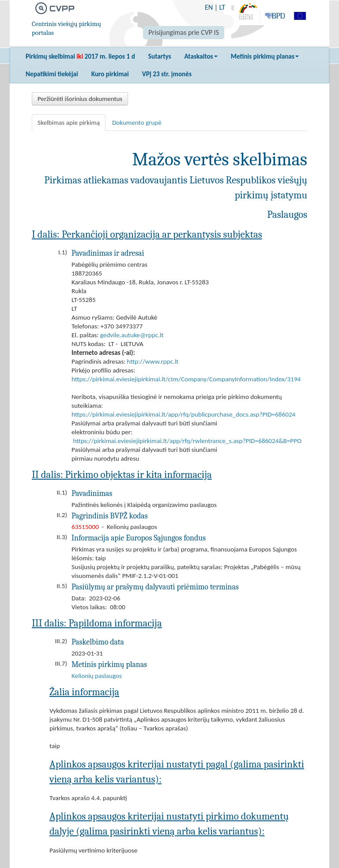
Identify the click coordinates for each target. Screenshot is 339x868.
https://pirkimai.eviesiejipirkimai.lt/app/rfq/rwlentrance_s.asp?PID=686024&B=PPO (187, 441)
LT (222, 7)
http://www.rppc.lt (153, 361)
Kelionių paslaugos (97, 676)
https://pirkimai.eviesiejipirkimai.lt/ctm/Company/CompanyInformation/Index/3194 (186, 379)
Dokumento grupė (137, 123)
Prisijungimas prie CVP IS (184, 32)
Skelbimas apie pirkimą (69, 123)
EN (209, 7)
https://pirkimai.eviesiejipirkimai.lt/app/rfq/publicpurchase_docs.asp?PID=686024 (183, 414)
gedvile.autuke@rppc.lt (132, 335)
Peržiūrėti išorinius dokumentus (80, 99)
